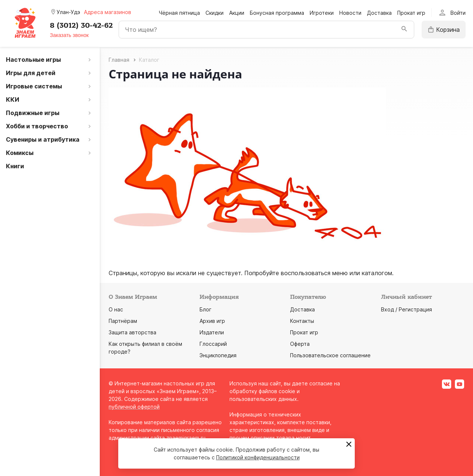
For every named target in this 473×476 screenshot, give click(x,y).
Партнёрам (123, 321)
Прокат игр (411, 13)
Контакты (302, 321)
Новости (350, 13)
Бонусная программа (277, 13)
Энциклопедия (218, 355)
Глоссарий (213, 344)
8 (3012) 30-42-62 (81, 26)
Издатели (212, 332)
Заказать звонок (69, 35)
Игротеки (322, 13)
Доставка (379, 13)
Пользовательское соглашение (330, 355)
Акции (237, 13)
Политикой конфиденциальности (258, 457)
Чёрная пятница (179, 13)
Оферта (300, 344)
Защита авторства (132, 332)
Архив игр (212, 321)
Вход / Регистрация (406, 309)
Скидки (215, 13)
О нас (116, 309)
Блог (205, 309)
